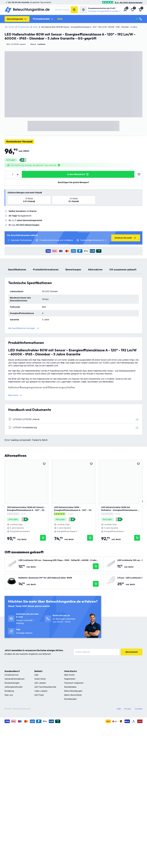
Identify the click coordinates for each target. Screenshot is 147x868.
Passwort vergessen (74, 683)
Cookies (139, 709)
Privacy (128, 709)
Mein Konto (69, 675)
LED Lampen (40, 683)
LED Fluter (39, 695)
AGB (119, 709)
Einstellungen (70, 699)
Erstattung (9, 691)
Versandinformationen (15, 679)
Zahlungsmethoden (14, 687)
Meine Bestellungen (73, 691)
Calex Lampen (41, 691)
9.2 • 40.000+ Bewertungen (129, 3)
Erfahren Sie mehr (126, 238)
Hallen (35, 27)
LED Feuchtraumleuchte (45, 687)
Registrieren (70, 679)
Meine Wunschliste (73, 695)
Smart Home (40, 679)
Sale (60, 19)
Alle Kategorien (17, 19)
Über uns (9, 695)
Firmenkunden (43, 19)
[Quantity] (13, 174)
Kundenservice (12, 675)
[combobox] (62, 10)
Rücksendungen (12, 683)
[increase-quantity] (18, 174)
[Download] (73, 419)
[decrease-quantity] (8, 174)
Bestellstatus (70, 687)
